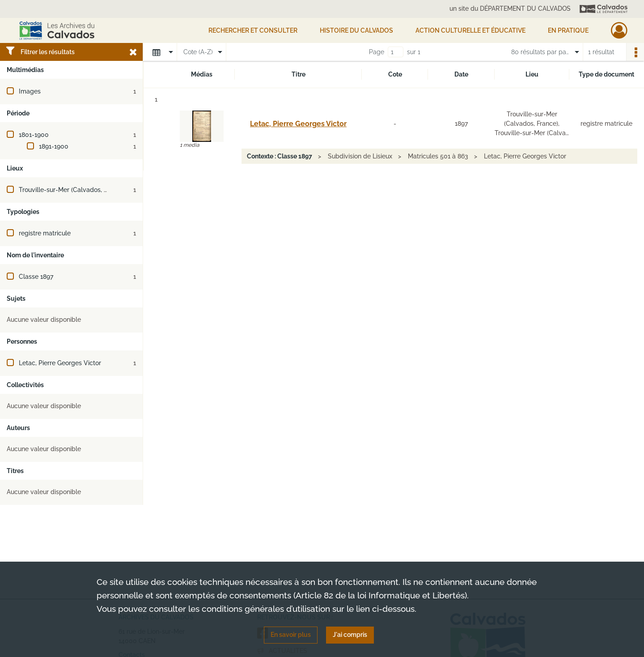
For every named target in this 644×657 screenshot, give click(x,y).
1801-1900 (34, 135)
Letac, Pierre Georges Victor (60, 363)
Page (377, 52)
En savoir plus (291, 635)
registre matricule (45, 233)
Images (30, 91)
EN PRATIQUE (568, 30)
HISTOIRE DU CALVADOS (356, 30)
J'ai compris (350, 635)
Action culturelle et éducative (470, 30)
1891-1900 (54, 146)
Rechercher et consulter (253, 30)
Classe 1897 (36, 277)
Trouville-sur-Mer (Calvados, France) (72, 190)
